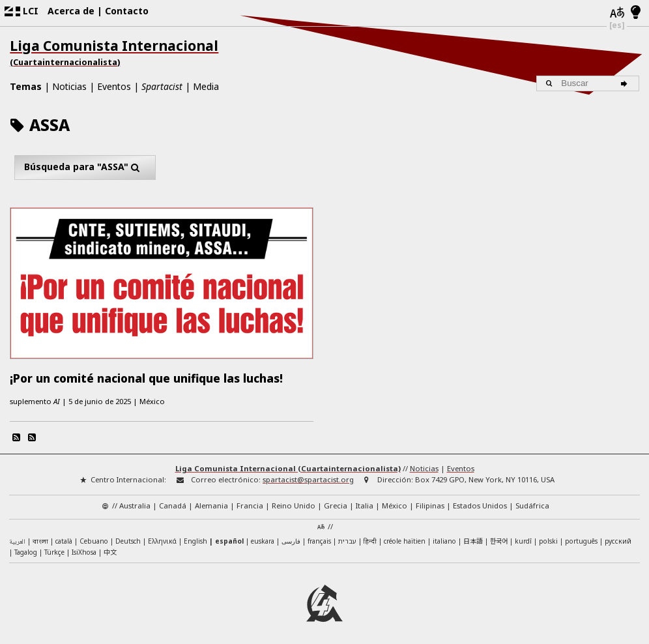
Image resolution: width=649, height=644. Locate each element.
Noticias (69, 86)
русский (618, 536)
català (64, 536)
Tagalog (26, 548)
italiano (444, 536)
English (195, 535)
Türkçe (54, 548)
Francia (250, 501)
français (319, 536)
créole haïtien (405, 536)
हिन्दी (370, 536)
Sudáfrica (532, 501)
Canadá (173, 501)
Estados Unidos (480, 501)
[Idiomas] (617, 13)
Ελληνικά (162, 536)
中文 (110, 547)
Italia (365, 501)
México (395, 501)
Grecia (336, 501)
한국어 (499, 535)
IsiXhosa (84, 548)
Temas (26, 86)
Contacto (127, 11)
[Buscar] (626, 83)
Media (206, 86)
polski (548, 536)
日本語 (473, 535)
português (581, 536)
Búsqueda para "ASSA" (85, 167)
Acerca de (71, 11)
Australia (135, 501)
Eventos (114, 86)
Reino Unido (294, 501)
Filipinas (430, 501)
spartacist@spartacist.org (308, 475)
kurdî (523, 536)
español (229, 536)
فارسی (291, 536)
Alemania (211, 501)
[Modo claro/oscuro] (636, 13)
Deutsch (128, 536)
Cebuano (94, 536)
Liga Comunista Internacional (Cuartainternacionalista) (288, 464)
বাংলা (40, 537)
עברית (347, 536)
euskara (263, 536)
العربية (17, 537)
